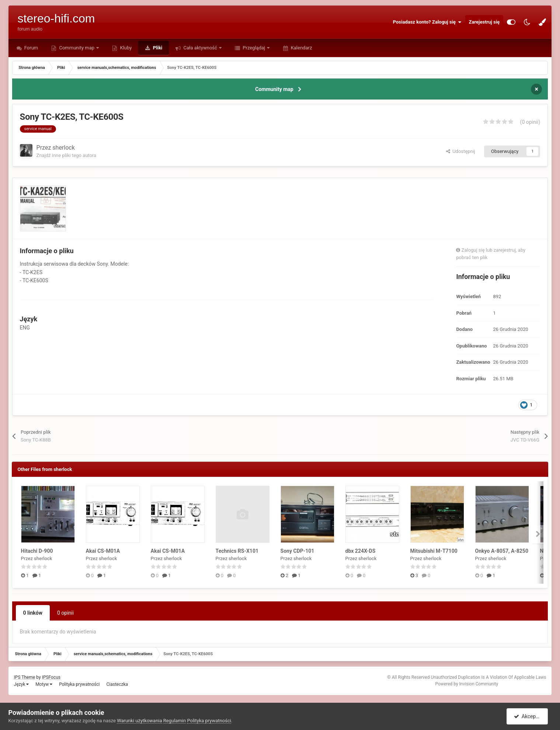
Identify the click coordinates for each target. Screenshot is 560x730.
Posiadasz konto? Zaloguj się (427, 22)
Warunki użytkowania (139, 721)
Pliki (157, 48)
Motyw (44, 684)
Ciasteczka (117, 684)
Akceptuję (528, 716)
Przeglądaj (254, 48)
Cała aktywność (200, 48)
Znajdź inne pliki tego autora (66, 155)
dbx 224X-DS (361, 551)
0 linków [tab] (33, 613)
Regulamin (175, 721)
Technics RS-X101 (237, 551)
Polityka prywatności (79, 684)
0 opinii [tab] (65, 613)
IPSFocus (51, 677)
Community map (77, 48)
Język (22, 684)
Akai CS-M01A (103, 551)
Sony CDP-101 (298, 551)
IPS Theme (25, 677)
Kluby (125, 48)
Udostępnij (461, 151)
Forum (31, 48)
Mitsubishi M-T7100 (434, 551)
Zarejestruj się (484, 22)
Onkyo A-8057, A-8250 (502, 551)
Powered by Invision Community (467, 684)
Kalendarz (301, 48)
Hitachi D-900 (37, 551)
